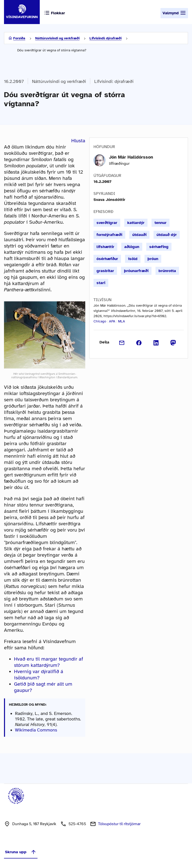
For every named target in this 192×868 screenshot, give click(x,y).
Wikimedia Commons (36, 730)
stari (101, 283)
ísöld (133, 259)
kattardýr (136, 223)
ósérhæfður (107, 259)
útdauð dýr (167, 235)
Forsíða (19, 38)
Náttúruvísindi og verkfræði (57, 38)
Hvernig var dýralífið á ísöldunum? (39, 675)
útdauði (139, 235)
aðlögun (132, 247)
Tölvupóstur (119, 824)
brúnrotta (167, 271)
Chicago (100, 321)
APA (112, 321)
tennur (160, 223)
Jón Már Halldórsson (131, 157)
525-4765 (77, 824)
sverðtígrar (107, 223)
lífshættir (105, 247)
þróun (153, 259)
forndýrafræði (109, 235)
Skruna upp (21, 852)
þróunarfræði (136, 271)
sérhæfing (159, 247)
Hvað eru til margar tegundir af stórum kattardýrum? (48, 662)
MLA (121, 321)
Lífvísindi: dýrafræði (105, 38)
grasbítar (105, 271)
